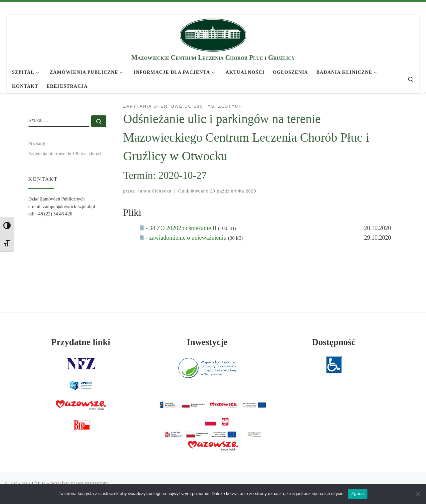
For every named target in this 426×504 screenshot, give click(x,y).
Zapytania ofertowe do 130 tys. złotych (65, 154)
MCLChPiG (34, 483)
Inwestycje (207, 342)
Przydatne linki (81, 342)
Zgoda (357, 494)
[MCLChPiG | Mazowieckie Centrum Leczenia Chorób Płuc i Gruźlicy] (213, 34)
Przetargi (37, 143)
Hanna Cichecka (154, 191)
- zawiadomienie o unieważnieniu (187, 238)
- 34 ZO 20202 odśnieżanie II (182, 228)
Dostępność (334, 342)
